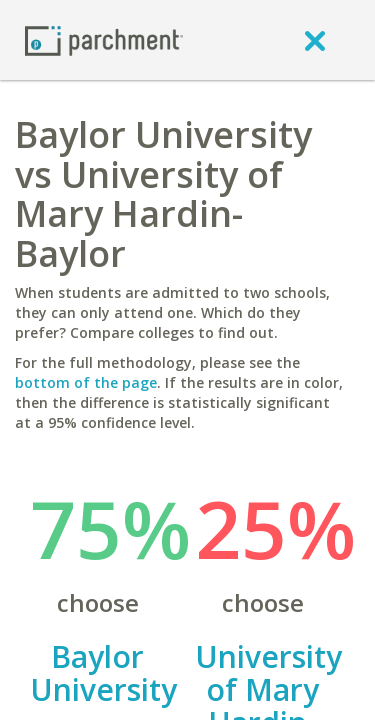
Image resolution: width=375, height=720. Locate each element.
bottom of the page (86, 382)
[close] (315, 40)
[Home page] (104, 39)
